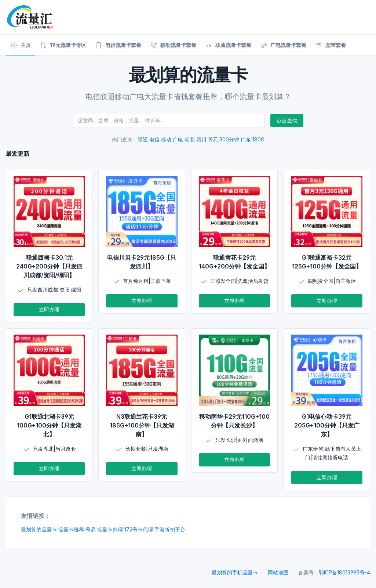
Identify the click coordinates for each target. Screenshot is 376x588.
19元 (213, 139)
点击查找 (287, 120)
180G (258, 139)
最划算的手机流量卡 (235, 572)
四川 (201, 139)
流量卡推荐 (71, 529)
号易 (91, 529)
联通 (143, 139)
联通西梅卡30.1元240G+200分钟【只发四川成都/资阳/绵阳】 (49, 266)
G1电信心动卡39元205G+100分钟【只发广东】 (327, 425)
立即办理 (49, 309)
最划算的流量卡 (39, 529)
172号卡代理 (139, 529)
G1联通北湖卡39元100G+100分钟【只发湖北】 (49, 425)
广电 (178, 139)
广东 (246, 139)
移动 (166, 139)
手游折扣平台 (170, 529)
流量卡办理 (110, 529)
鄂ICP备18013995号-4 (344, 572)
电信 (154, 139)
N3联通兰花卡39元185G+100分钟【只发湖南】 (142, 425)
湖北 (190, 139)
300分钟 (229, 139)
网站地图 (278, 572)
